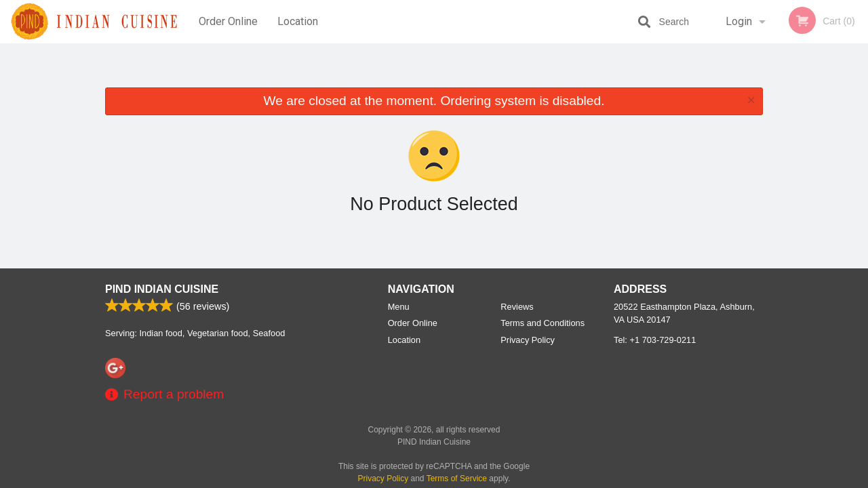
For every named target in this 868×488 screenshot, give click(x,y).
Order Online (228, 21)
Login (739, 21)
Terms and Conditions (542, 323)
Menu (399, 307)
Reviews (517, 307)
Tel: (655, 340)
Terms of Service (457, 479)
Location (298, 21)
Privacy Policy (528, 340)
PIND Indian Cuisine (162, 289)
